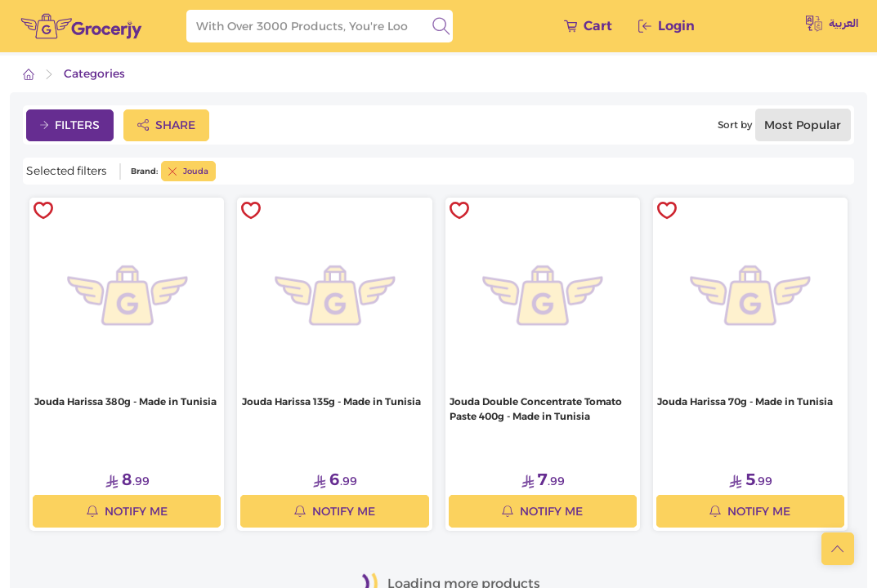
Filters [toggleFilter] (70, 125)
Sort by (735, 125)
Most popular (803, 125)
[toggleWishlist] (43, 212)
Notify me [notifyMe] (127, 511)
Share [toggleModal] (166, 125)
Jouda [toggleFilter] (188, 171)
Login (667, 26)
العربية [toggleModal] (832, 24)
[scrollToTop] (838, 549)
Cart (588, 26)
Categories (94, 73)
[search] (441, 26)
